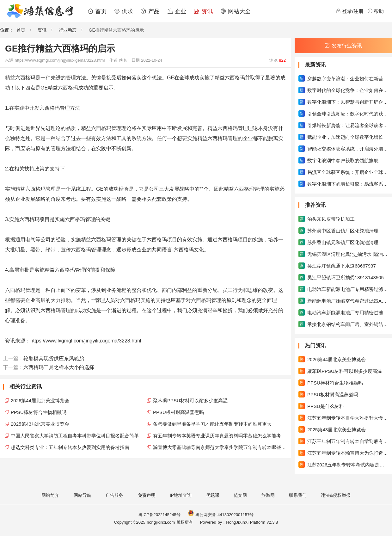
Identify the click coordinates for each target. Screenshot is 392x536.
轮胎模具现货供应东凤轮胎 (54, 358)
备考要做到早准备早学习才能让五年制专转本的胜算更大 (212, 424)
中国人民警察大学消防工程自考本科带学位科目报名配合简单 (75, 436)
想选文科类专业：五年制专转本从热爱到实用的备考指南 (70, 447)
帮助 (376, 11)
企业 (177, 11)
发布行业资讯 (343, 46)
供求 (124, 11)
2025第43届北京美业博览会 (40, 424)
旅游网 (268, 495)
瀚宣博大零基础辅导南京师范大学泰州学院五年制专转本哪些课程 (220, 447)
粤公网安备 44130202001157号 (221, 515)
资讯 (203, 11)
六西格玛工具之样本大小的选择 (59, 367)
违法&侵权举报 (336, 495)
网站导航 (83, 495)
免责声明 (147, 495)
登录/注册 (350, 11)
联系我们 (298, 495)
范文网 (240, 495)
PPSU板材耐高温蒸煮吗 (178, 412)
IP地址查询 (181, 495)
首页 (97, 11)
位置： (7, 30)
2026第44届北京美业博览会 (40, 400)
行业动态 (68, 30)
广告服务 (114, 495)
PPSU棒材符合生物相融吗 (39, 412)
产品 (150, 11)
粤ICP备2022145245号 (159, 515)
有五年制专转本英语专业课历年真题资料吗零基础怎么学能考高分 (220, 436)
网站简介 (50, 495)
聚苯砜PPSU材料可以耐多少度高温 (190, 400)
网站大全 (236, 11)
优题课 (213, 495)
